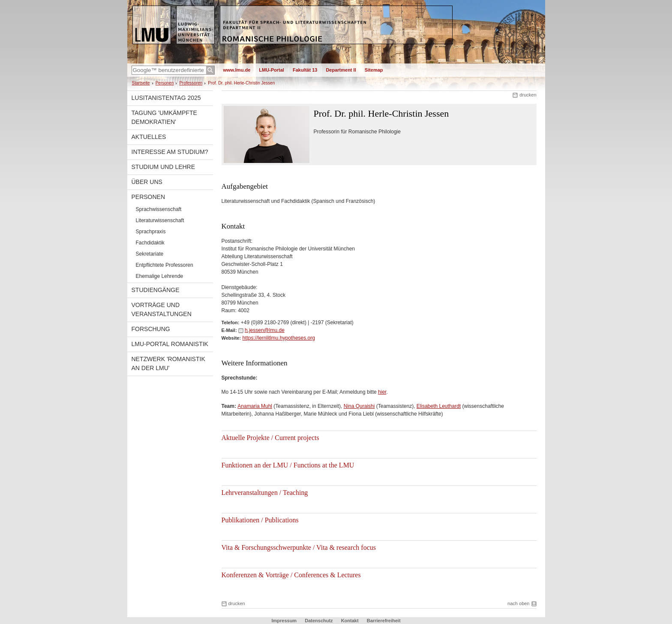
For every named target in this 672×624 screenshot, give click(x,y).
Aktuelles (149, 137)
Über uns (147, 182)
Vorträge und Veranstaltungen (162, 309)
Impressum (284, 621)
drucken (528, 95)
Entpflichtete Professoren (165, 265)
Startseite (141, 83)
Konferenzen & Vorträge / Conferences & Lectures (291, 575)
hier (382, 392)
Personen (165, 83)
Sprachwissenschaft (159, 209)
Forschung (151, 329)
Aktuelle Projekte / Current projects (270, 438)
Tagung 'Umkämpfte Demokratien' (164, 117)
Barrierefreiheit (384, 621)
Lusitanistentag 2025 (166, 98)
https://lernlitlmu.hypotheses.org (278, 338)
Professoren (191, 83)
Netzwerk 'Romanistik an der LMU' (168, 363)
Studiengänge (156, 290)
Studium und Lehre (163, 167)
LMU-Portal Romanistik (170, 344)
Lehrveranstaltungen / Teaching (265, 493)
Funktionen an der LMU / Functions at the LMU (288, 465)
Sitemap (374, 70)
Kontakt (350, 621)
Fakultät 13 (305, 70)
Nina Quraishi (359, 406)
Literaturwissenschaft (160, 220)
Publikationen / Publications (260, 520)
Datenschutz (319, 621)
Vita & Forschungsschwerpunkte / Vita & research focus (299, 547)
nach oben (518, 603)
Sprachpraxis (151, 232)
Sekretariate (150, 254)
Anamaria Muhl (255, 406)
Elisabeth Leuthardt (439, 406)
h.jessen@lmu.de (265, 330)
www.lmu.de (237, 70)
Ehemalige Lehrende (160, 276)
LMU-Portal (271, 70)
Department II (341, 70)
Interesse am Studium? (170, 152)
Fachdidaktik (150, 243)
